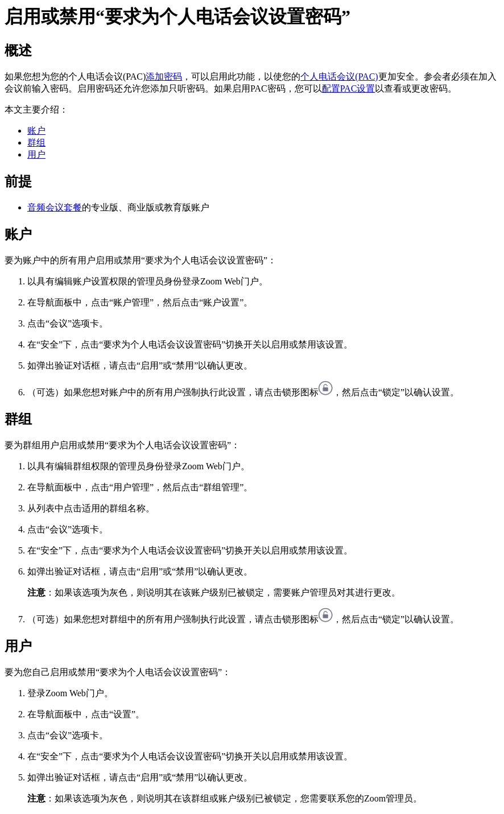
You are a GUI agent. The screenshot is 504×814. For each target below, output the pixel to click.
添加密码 (164, 77)
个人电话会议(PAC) (339, 77)
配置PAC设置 (349, 88)
